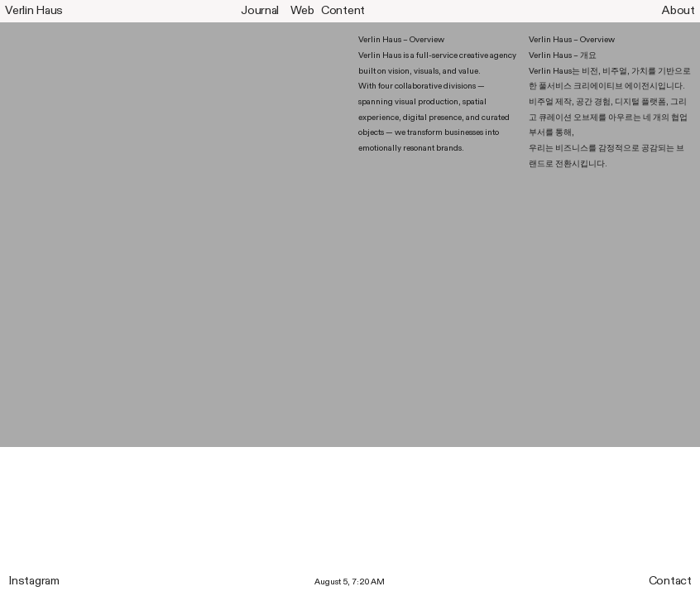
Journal (260, 10)
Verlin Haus (34, 10)
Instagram (34, 581)
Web (302, 10)
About (678, 10)
